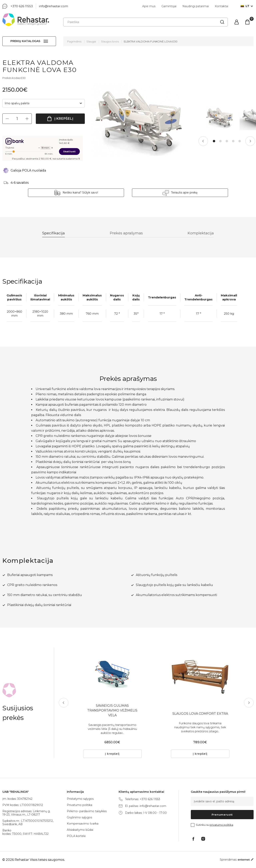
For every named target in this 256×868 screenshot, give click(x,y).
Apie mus (149, 6)
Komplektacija (201, 233)
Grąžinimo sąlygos (79, 817)
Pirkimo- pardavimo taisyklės (87, 811)
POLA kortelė (76, 836)
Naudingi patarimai (196, 6)
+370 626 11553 (22, 6)
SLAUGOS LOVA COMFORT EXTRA (200, 714)
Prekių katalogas (25, 41)
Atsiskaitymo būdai (80, 830)
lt (245, 6)
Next (250, 141)
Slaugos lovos (110, 41)
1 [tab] (214, 141)
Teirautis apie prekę (184, 193)
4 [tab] (233, 141)
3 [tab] (227, 141)
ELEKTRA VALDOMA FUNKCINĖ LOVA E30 (151, 41)
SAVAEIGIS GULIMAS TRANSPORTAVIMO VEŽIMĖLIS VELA (112, 710)
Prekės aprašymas (126, 233)
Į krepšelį (64, 119)
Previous (203, 141)
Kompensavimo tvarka (83, 824)
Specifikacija (53, 233)
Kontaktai (221, 6)
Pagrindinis (74, 41)
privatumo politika (221, 825)
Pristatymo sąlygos (80, 799)
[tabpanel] (219, 117)
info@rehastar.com (53, 6)
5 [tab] (240, 141)
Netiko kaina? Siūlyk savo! (80, 193)
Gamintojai (169, 6)
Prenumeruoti (222, 815)
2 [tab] (220, 141)
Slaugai (91, 41)
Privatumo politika (79, 805)
